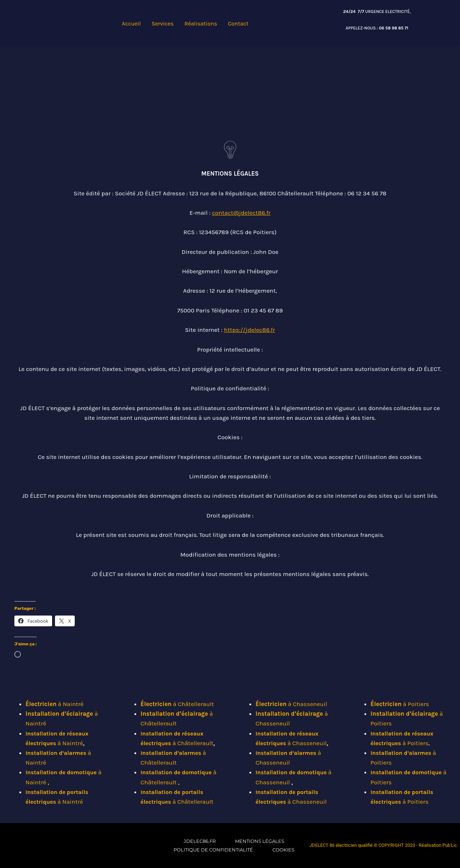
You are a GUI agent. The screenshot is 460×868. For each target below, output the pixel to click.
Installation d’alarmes (57, 753)
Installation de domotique (61, 772)
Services (163, 24)
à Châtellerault (177, 704)
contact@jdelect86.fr (241, 213)
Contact (238, 24)
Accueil (131, 24)
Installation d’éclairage (60, 714)
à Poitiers (400, 704)
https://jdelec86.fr (249, 330)
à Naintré (54, 704)
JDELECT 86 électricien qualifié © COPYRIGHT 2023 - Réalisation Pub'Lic (383, 845)
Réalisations (201, 24)
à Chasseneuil (291, 704)
